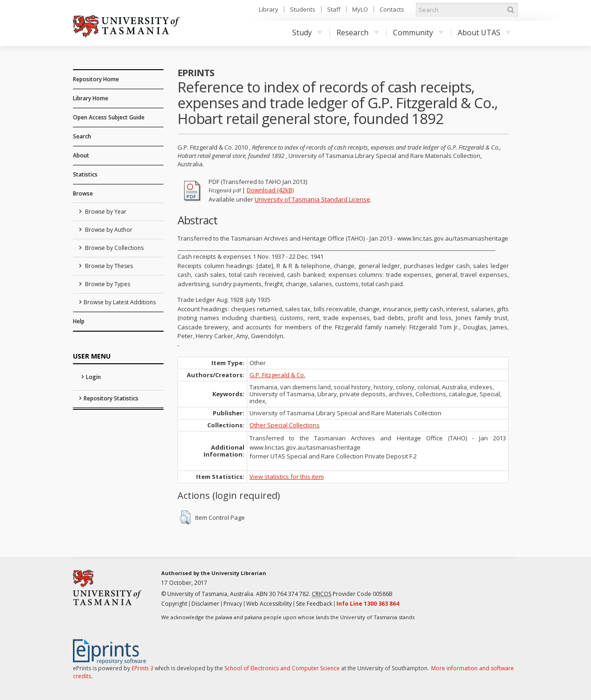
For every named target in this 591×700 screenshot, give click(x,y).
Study (307, 33)
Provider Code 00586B (352, 594)
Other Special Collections (285, 425)
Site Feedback (314, 604)
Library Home (91, 98)
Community (418, 33)
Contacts (392, 9)
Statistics (85, 174)
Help (79, 321)
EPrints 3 (142, 668)
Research (358, 33)
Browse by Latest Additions (120, 302)
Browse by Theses (108, 266)
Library (269, 9)
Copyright (174, 604)
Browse (83, 193)
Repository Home (96, 79)
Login (93, 377)
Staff (334, 9)
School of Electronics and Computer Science (282, 668)
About (81, 155)
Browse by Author (108, 230)
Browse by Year (105, 212)
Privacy (233, 604)
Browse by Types (107, 284)
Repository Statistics (111, 398)
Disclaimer (205, 604)
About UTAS (484, 33)
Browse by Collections (114, 248)
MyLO (360, 9)
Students (303, 9)
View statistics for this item (287, 477)
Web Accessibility (269, 604)
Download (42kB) (270, 190)
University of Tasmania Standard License (312, 199)
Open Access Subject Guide (109, 117)
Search (82, 136)
